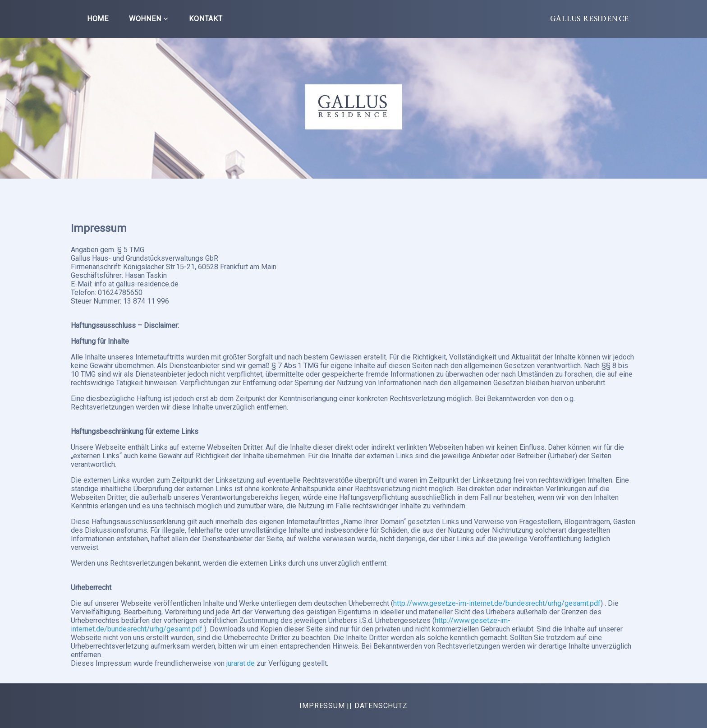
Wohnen (145, 19)
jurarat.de (241, 663)
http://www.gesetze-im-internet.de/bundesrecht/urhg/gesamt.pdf (497, 603)
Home (98, 19)
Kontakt (206, 19)
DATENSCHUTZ (381, 706)
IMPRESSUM (322, 706)
